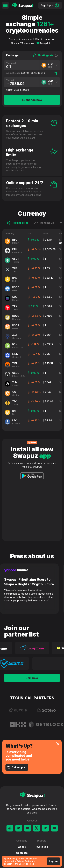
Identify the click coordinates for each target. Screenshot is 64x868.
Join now (32, 678)
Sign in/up (50, 5)
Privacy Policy (24, 861)
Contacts (22, 853)
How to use (41, 847)
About (22, 847)
